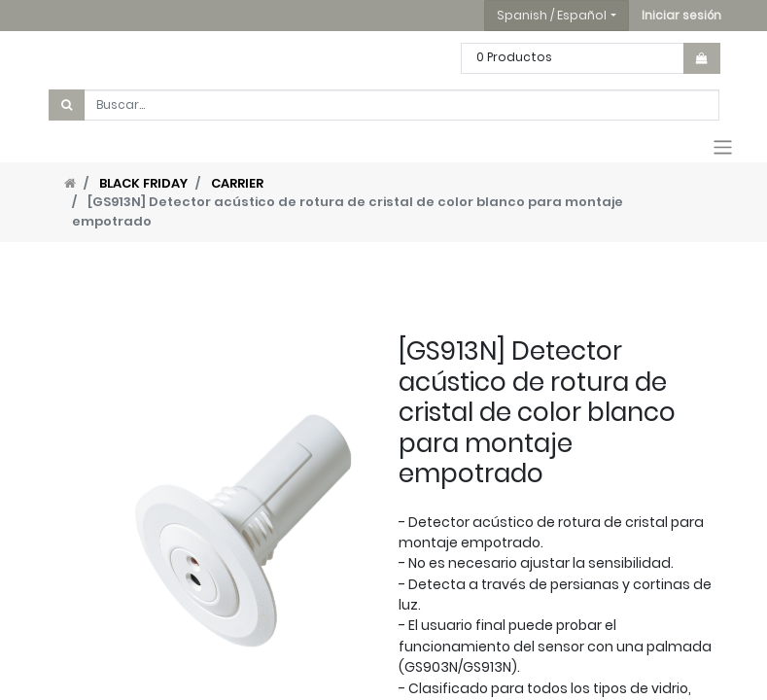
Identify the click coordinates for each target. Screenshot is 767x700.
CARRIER (237, 183)
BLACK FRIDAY (143, 183)
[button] (681, 16)
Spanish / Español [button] (552, 15)
